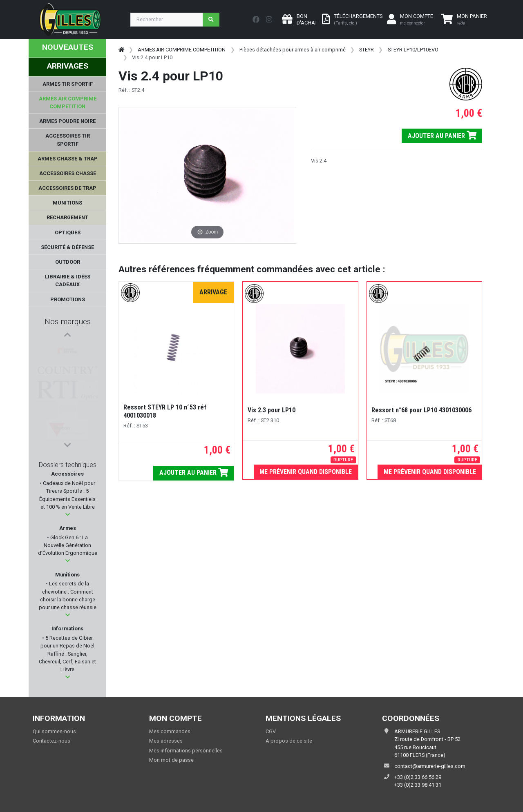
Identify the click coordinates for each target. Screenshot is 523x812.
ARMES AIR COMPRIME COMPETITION (182, 50)
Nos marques (68, 321)
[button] (68, 515)
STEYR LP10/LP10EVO (413, 50)
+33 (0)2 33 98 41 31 (418, 785)
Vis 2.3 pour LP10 (272, 410)
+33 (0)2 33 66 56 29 (418, 777)
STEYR (367, 50)
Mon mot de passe (171, 760)
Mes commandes (170, 731)
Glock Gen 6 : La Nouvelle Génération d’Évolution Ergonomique (68, 545)
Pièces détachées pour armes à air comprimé (293, 50)
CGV (271, 731)
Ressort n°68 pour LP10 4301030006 (421, 410)
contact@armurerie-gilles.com (430, 766)
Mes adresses (166, 741)
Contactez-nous (51, 741)
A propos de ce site (289, 741)
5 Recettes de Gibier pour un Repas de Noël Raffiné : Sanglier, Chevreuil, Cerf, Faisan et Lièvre (67, 654)
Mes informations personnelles (186, 751)
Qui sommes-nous (54, 731)
